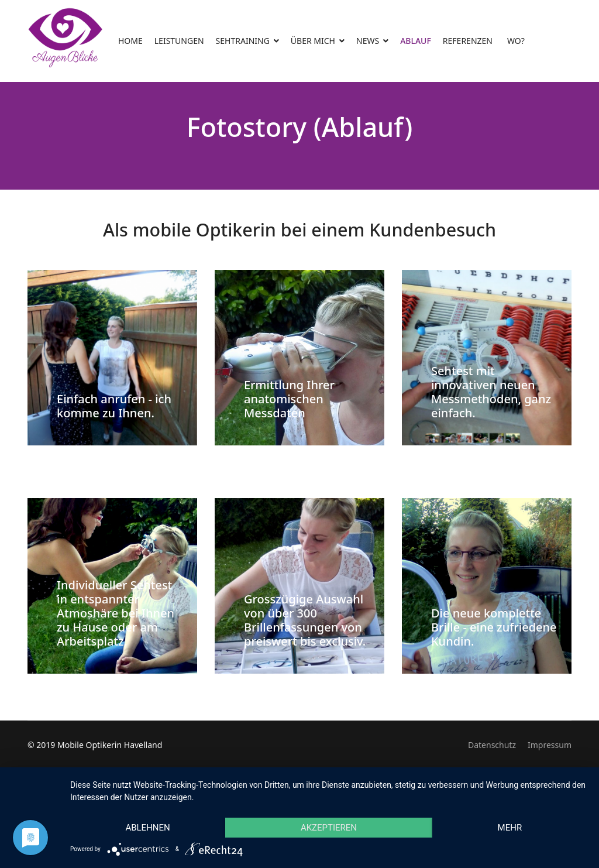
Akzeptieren (329, 828)
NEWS (368, 41)
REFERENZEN (468, 41)
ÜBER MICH (313, 41)
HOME (130, 41)
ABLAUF (416, 41)
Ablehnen (147, 828)
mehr (510, 828)
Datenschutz (492, 745)
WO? (516, 41)
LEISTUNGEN (179, 41)
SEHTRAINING (243, 41)
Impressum (550, 745)
